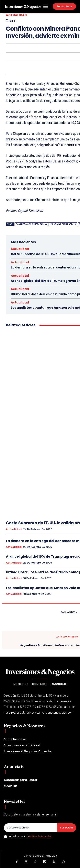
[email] (30, 828)
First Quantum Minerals (63, 224)
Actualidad (16, 15)
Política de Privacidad (40, 836)
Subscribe (67, 828)
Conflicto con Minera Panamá (32, 224)
